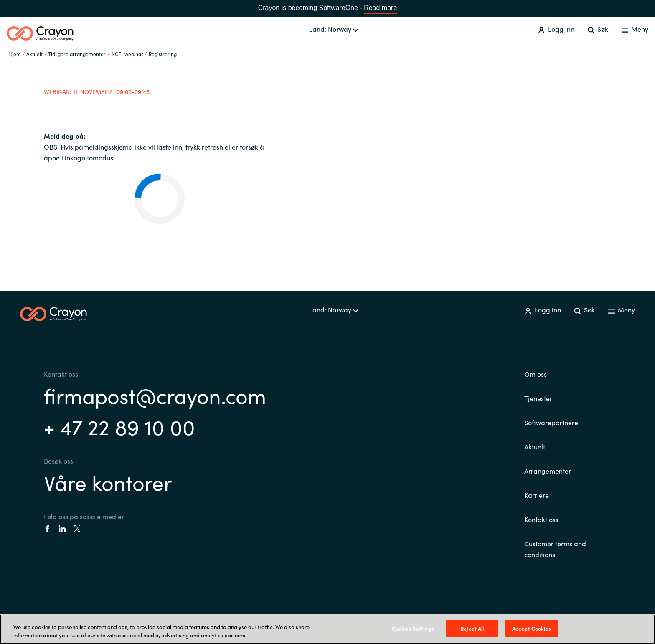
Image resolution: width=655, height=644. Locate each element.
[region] (327, 629)
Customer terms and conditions (555, 549)
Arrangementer (548, 471)
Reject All (472, 628)
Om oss (536, 374)
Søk (598, 29)
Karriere (537, 495)
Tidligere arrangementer (77, 54)
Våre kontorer (108, 482)
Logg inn (556, 29)
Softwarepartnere (551, 422)
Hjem (15, 54)
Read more (380, 8)
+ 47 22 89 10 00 (119, 426)
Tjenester (538, 398)
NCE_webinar (127, 54)
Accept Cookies (532, 628)
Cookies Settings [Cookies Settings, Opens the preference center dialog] (413, 628)
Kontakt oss (541, 519)
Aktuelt (535, 446)
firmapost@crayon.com (155, 395)
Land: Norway (334, 29)
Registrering (163, 54)
